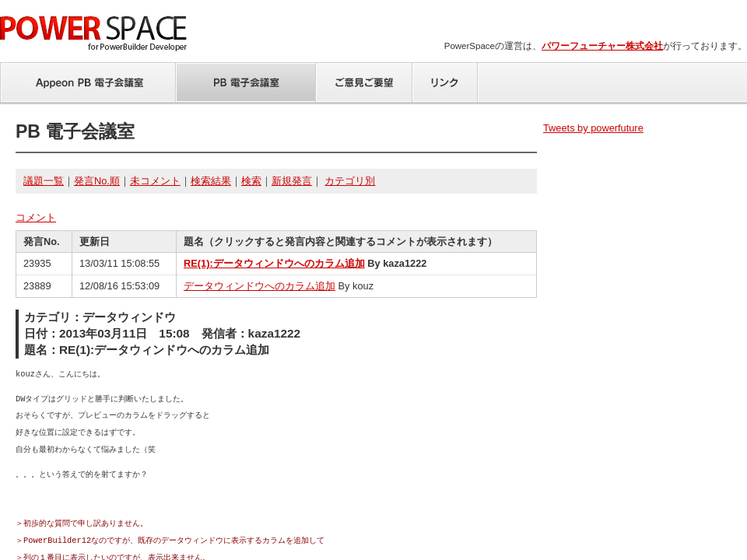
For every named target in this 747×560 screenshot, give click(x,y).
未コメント (155, 181)
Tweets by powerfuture (593, 128)
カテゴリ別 (350, 181)
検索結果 (211, 181)
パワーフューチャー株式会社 (602, 46)
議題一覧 (44, 181)
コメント (36, 217)
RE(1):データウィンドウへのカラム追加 (274, 263)
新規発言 (292, 181)
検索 (251, 181)
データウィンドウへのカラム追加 (260, 286)
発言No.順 (97, 181)
